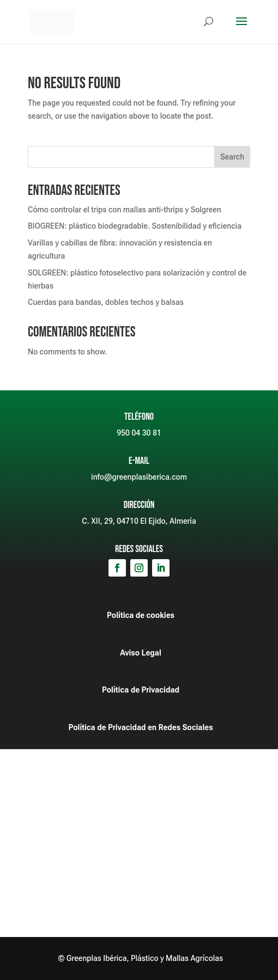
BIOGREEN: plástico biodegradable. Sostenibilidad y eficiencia (135, 226)
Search (232, 157)
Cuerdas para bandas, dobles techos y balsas (106, 302)
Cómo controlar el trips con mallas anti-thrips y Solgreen (125, 210)
